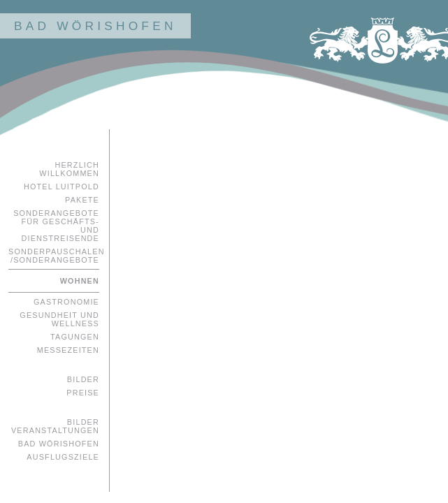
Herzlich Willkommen (69, 169)
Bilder (83, 379)
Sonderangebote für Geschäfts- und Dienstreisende (56, 226)
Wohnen (80, 281)
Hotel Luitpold (62, 187)
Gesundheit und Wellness (59, 319)
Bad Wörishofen (59, 444)
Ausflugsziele (63, 457)
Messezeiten (68, 350)
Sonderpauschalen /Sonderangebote (54, 256)
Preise (83, 393)
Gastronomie (66, 302)
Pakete (82, 200)
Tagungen (75, 337)
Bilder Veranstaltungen (55, 426)
